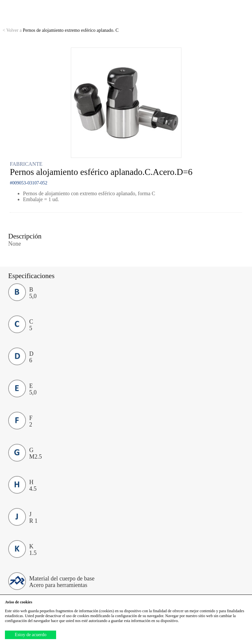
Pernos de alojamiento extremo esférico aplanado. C (61, 30)
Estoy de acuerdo (31, 635)
